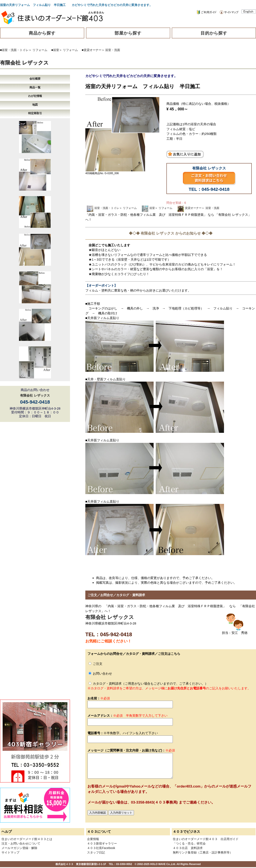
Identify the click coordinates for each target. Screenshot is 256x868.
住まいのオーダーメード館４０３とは (27, 839)
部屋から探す (128, 33)
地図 (35, 105)
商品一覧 (35, 87)
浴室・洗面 (113, 50)
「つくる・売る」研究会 (189, 843)
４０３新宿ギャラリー (102, 843)
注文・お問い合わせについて (21, 843)
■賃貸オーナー (92, 50)
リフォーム (40, 50)
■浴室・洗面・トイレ (14, 50)
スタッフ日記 (96, 852)
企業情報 (93, 839)
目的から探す (214, 33)
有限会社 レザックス (24, 63)
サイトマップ (10, 852)
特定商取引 (35, 113)
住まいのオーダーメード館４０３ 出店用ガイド (206, 839)
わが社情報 (35, 96)
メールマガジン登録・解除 (19, 848)
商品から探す (42, 33)
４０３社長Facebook (101, 848)
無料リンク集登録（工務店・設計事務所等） (203, 852)
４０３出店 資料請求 (188, 848)
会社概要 (35, 79)
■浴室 (55, 50)
